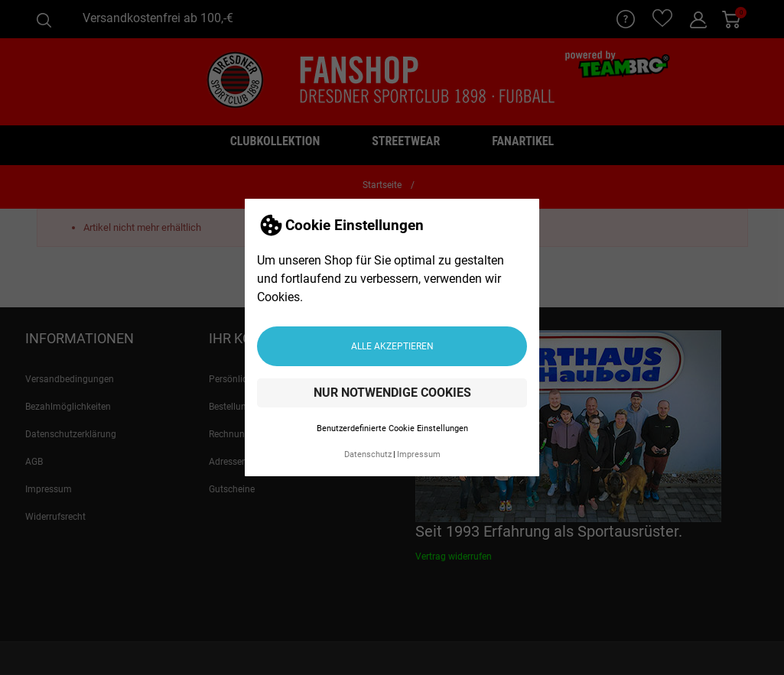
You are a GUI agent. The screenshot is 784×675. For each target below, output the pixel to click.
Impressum (419, 454)
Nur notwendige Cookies (392, 393)
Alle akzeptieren (392, 346)
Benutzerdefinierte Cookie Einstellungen (392, 428)
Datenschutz (368, 454)
